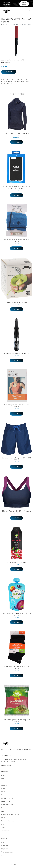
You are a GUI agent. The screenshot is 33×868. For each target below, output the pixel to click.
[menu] (30, 11)
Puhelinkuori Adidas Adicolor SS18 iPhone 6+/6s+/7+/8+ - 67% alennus (16, 187)
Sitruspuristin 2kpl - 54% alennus (17, 302)
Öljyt (3, 811)
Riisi (3, 824)
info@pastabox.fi (7, 765)
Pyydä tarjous (24, 3)
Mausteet (4, 808)
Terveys (4, 827)
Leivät (3, 792)
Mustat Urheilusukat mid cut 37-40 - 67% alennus (16, 668)
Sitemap (4, 855)
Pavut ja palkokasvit (7, 821)
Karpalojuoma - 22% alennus (17, 562)
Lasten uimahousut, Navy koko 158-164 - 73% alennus (17, 459)
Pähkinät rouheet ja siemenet (10, 814)
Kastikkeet (5, 785)
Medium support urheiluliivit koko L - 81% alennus (17, 406)
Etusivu (3, 24)
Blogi (3, 842)
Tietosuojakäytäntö (7, 852)
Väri (24, 60)
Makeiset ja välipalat (15, 60)
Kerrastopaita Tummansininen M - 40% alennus (17, 134)
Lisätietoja (9, 72)
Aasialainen (5, 775)
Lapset (3, 788)
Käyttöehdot (5, 849)
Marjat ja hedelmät (7, 805)
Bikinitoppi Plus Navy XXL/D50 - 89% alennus (17, 511)
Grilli (3, 779)
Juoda (3, 782)
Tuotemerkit (5, 831)
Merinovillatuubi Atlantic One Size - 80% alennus (16, 241)
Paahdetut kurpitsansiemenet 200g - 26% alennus (16, 721)
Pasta (3, 818)
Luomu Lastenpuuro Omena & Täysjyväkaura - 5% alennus (17, 614)
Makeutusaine (6, 801)
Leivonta (4, 795)
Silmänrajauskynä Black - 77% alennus (16, 354)
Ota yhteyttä (5, 845)
